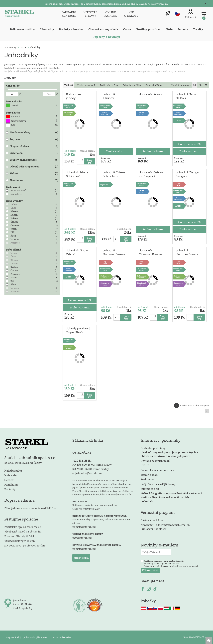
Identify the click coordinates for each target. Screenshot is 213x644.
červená (15, 117)
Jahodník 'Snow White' (77, 253)
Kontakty (10, 489)
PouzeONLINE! (105, 113)
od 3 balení (70, 151)
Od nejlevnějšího (132, 85)
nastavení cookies (62, 637)
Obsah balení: (88, 151)
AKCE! (178, 121)
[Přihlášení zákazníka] (191, 14)
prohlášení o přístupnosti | (36, 637)
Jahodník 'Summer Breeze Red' (151, 253)
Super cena (16, 153)
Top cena (15, 139)
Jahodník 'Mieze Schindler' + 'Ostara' (114, 175)
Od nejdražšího (154, 85)
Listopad (15, 239)
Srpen (14, 229)
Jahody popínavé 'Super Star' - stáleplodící (78, 331)
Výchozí (68, 85)
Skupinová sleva (19, 146)
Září (12, 232)
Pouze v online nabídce (23, 160)
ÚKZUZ (145, 465)
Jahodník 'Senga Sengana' (187, 174)
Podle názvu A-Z (86, 85)
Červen (14, 222)
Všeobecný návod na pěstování (23, 531)
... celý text (10, 78)
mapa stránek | (14, 637)
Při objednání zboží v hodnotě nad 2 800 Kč (30, 508)
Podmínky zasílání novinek (157, 470)
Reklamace (147, 479)
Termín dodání (150, 475)
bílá (13, 125)
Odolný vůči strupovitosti (25, 166)
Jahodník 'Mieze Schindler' (77, 174)
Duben (14, 215)
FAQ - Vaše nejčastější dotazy (158, 484)
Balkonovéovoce (68, 113)
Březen (14, 211)
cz (178, 13)
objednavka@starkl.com (87, 473)
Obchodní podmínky (169, 452)
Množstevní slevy (20, 132)
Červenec (15, 225)
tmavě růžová (19, 121)
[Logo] (19, 14)
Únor (13, 208)
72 (206, 85)
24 (195, 85)
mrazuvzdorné (18, 190)
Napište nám (81, 558)
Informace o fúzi (151, 489)
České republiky (23, 608)
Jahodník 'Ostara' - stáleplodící (151, 174)
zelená (15, 105)
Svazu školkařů (22, 604)
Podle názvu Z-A (109, 85)
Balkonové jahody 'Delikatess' (74, 97)
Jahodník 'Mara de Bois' (187, 96)
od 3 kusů (106, 307)
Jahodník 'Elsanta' (109, 96)
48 (200, 85)
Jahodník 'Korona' (152, 94)
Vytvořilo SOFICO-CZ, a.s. (196, 637)
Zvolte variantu (116, 151)
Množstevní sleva (68, 106)
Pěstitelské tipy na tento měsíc (22, 527)
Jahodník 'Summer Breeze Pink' (114, 253)
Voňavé (14, 173)
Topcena (178, 184)
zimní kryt (16, 194)
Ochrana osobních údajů (156, 461)
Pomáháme (11, 484)
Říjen (13, 236)
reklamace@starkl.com (86, 509)
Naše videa (11, 475)
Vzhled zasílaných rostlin (20, 541)
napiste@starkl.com (84, 527)
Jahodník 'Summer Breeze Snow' (187, 253)
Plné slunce (16, 180)
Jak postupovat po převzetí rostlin (25, 545)
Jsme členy (19, 600)
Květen (14, 218)
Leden (14, 204)
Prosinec (15, 243)
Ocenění (9, 480)
